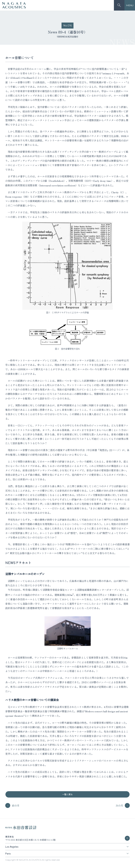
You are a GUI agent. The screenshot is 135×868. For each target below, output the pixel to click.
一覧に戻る (67, 794)
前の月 (12, 805)
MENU (130, 5)
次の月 (123, 805)
